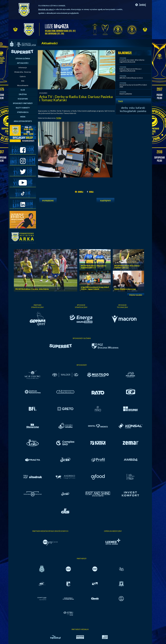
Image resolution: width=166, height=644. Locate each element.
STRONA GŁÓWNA (23, 59)
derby (125, 108)
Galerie (23, 76)
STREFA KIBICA (23, 112)
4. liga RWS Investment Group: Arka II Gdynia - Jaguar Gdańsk (95, 288)
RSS (23, 81)
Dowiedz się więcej (46, 9)
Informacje (23, 67)
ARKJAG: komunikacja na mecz (131, 78)
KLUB (23, 90)
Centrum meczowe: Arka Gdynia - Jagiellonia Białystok (132, 61)
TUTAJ (59, 118)
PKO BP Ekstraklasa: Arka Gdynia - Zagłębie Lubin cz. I (127, 267)
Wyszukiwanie (23, 85)
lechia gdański (128, 111)
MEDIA (23, 117)
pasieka (142, 111)
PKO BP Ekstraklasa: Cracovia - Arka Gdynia (32, 289)
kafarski (140, 108)
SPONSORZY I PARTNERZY (23, 103)
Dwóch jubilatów (126, 94)
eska (132, 108)
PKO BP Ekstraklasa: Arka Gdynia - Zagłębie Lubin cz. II (94, 267)
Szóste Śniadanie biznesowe (125, 289)
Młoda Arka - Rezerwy (23, 72)
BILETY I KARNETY (23, 108)
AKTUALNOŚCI (23, 63)
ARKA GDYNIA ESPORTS (23, 121)
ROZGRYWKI (23, 99)
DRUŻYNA (23, 94)
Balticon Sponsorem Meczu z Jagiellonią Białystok (130, 70)
